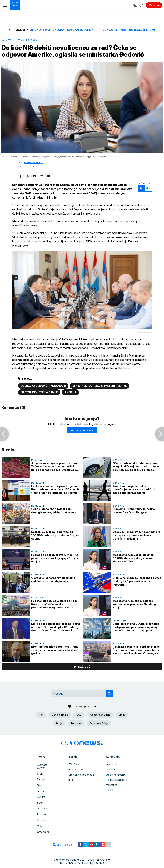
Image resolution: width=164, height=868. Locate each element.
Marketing (112, 797)
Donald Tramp (60, 726)
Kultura (41, 802)
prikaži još (82, 678)
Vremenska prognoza (81, 786)
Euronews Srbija (33, 171)
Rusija (59, 735)
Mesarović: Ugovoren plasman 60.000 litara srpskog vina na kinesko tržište (133, 570)
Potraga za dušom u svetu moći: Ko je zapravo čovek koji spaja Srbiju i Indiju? (55, 570)
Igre (71, 792)
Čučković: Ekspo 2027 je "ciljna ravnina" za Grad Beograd (134, 522)
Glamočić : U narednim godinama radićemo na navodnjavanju (53, 591)
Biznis (19, 40)
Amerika (70, 404)
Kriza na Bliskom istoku (138, 30)
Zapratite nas (64, 845)
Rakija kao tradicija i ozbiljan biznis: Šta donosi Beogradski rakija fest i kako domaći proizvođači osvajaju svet (136, 662)
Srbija (122, 726)
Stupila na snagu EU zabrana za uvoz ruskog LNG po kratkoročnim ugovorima (137, 593)
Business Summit (47, 776)
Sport (40, 807)
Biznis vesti (32, 40)
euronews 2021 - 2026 (81, 860)
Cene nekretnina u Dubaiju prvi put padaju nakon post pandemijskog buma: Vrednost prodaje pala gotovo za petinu (136, 639)
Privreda (37, 472)
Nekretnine (38, 609)
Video (41, 827)
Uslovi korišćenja (116, 786)
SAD (79, 726)
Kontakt (110, 802)
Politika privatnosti (116, 792)
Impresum (111, 776)
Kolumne (42, 822)
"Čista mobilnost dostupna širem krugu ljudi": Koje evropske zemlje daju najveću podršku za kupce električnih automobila (136, 478)
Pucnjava (76, 735)
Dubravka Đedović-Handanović (43, 398)
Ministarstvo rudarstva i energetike (100, 398)
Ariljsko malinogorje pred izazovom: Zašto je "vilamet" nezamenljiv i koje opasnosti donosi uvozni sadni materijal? (56, 478)
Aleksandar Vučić (100, 726)
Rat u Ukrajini (107, 30)
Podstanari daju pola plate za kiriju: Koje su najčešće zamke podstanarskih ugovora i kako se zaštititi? (55, 616)
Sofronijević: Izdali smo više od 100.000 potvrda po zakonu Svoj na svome (55, 547)
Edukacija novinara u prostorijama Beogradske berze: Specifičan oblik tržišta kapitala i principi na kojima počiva (55, 501)
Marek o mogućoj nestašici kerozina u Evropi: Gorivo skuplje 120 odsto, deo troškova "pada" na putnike (56, 639)
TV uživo (74, 776)
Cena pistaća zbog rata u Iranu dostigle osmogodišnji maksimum (54, 522)
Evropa (41, 786)
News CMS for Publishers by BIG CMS (82, 864)
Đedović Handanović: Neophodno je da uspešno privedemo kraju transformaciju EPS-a (136, 547)
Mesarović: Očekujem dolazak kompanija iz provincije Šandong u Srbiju (135, 616)
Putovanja (43, 817)
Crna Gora (43, 832)
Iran (41, 726)
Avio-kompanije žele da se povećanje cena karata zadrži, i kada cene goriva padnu (134, 501)
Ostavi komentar (82, 442)
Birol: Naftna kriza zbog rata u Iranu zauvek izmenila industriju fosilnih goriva (55, 662)
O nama (110, 781)
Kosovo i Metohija (80, 30)
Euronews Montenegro (47, 30)
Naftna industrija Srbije (39, 404)
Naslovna (6, 40)
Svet (40, 792)
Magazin (42, 812)
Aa (136, 197)
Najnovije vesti (77, 781)
